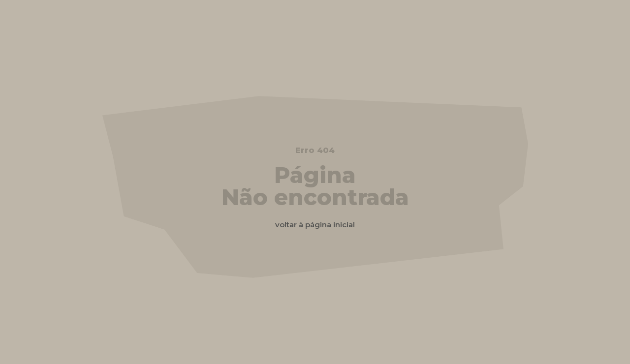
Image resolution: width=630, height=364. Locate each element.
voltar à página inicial (315, 225)
